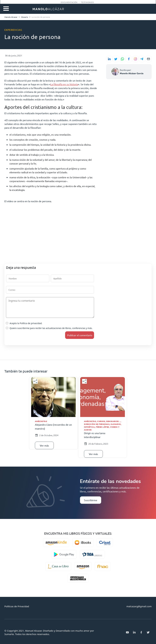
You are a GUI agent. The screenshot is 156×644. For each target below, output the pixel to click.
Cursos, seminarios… (109, 421)
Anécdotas (41, 421)
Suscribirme (91, 500)
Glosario (116, 424)
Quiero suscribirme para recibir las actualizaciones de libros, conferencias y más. (49, 328)
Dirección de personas (97, 424)
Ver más (44, 445)
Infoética (89, 427)
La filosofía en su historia (64, 84)
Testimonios (87, 2)
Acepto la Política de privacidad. (24, 323)
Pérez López (102, 427)
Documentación (69, 2)
